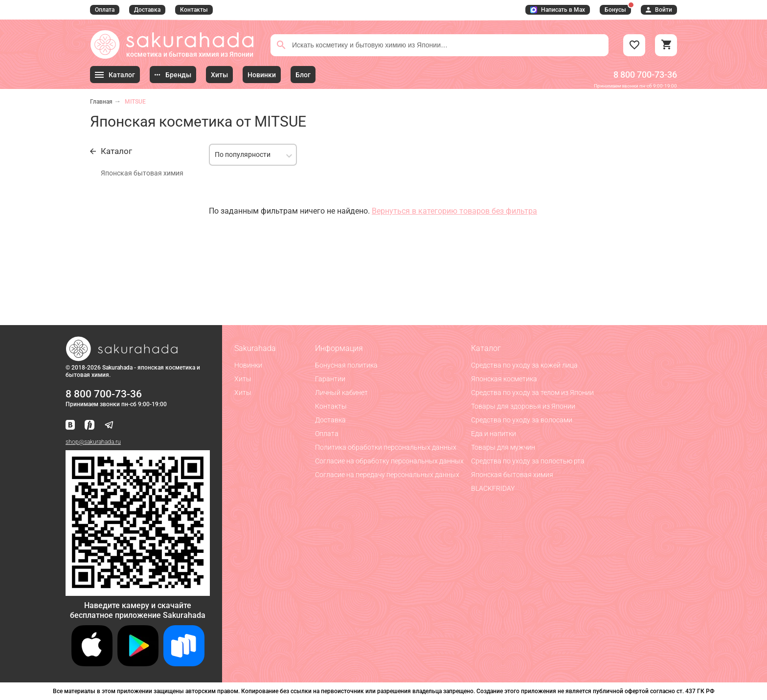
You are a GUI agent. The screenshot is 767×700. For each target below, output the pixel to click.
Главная (101, 102)
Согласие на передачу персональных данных (387, 475)
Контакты (194, 10)
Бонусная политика (346, 365)
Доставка (147, 10)
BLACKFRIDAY (493, 488)
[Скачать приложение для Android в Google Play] (138, 664)
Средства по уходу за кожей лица (524, 365)
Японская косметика (504, 379)
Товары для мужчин (503, 447)
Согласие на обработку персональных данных (389, 461)
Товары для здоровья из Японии (523, 406)
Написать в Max (558, 10)
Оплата (105, 10)
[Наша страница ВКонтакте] (70, 426)
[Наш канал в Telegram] (109, 426)
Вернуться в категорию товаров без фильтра (454, 211)
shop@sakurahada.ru (93, 442)
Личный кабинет (341, 393)
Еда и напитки (494, 434)
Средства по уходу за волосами (522, 420)
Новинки (248, 365)
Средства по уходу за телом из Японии (532, 393)
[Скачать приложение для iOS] (92, 664)
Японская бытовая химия (142, 173)
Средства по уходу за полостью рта (528, 461)
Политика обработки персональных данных (386, 447)
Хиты (243, 379)
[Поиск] (281, 45)
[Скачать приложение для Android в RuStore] (138, 592)
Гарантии (330, 379)
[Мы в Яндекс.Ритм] (90, 426)
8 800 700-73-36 (645, 75)
